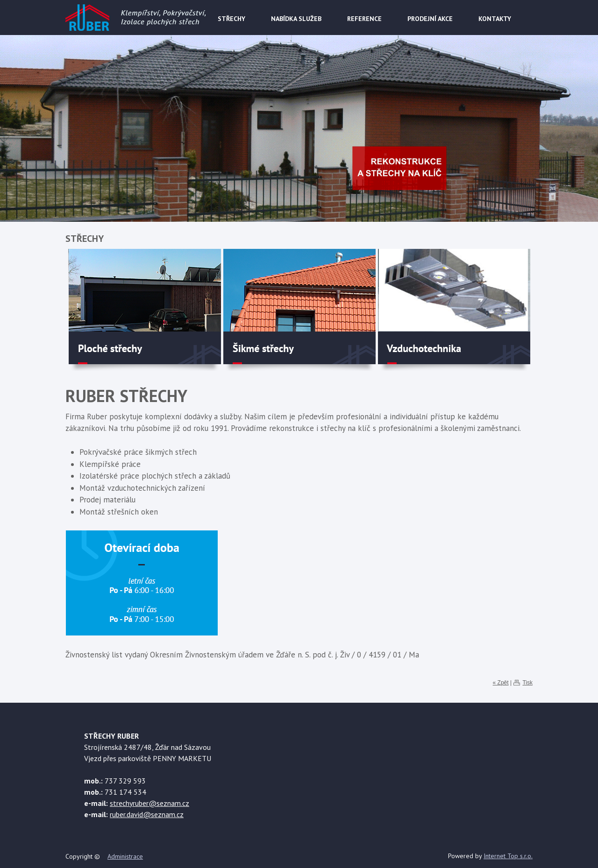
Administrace (125, 856)
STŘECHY (231, 19)
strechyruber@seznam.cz (149, 803)
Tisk (527, 683)
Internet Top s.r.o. (508, 856)
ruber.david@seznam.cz (147, 814)
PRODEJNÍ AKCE (430, 19)
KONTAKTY (495, 19)
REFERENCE (364, 19)
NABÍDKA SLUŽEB (296, 19)
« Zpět (501, 683)
